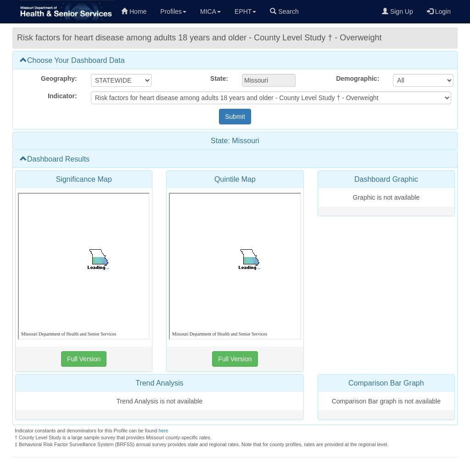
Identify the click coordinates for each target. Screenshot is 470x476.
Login (439, 11)
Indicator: (62, 96)
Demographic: (358, 78)
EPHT (245, 11)
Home (134, 11)
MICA (210, 11)
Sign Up (397, 11)
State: (219, 78)
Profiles (173, 11)
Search (284, 11)
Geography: (59, 78)
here (163, 431)
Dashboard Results (55, 159)
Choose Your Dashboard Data (72, 60)
